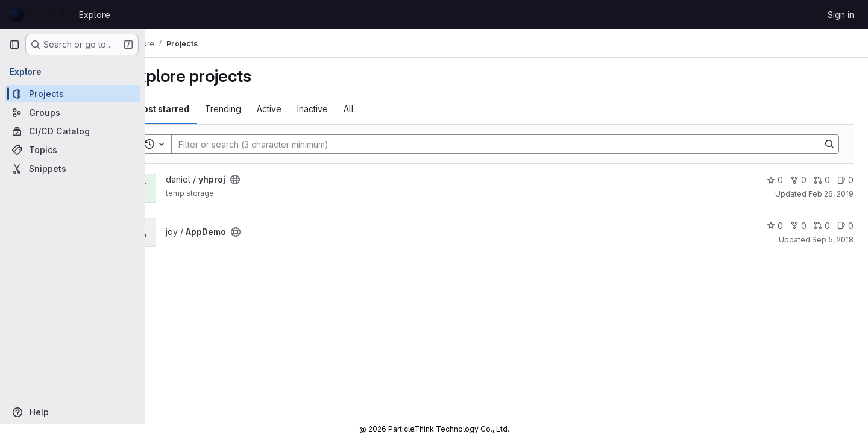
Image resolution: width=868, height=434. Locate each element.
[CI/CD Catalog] (72, 131)
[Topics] (72, 150)
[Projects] (72, 94)
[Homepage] (38, 14)
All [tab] (381, 109)
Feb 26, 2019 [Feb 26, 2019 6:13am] (831, 194)
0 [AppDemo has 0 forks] (798, 226)
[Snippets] (72, 168)
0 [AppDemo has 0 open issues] (845, 226)
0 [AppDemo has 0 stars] (775, 226)
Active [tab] (301, 109)
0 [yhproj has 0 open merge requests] (822, 180)
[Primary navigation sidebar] (14, 45)
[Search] (506, 144)
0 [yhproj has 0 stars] (775, 180)
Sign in (841, 15)
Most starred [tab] (194, 109)
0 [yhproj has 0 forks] (798, 180)
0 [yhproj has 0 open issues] (845, 180)
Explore (95, 15)
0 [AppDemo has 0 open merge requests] (822, 226)
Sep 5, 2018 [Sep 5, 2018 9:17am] (833, 240)
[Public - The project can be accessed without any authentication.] (267, 180)
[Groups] (72, 112)
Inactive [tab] (344, 109)
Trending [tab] (255, 109)
